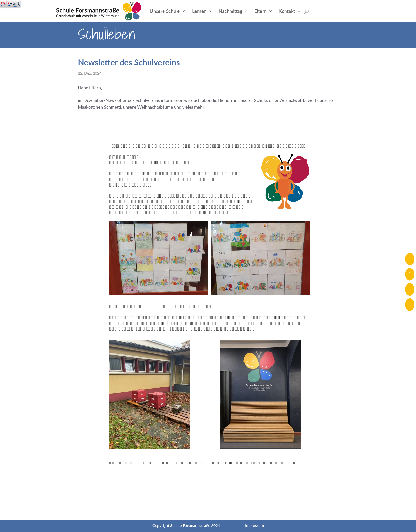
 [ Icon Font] (410, 289)
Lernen (199, 11)
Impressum (254, 525)
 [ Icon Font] (410, 304)
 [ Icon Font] (410, 259)
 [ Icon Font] (410, 274)
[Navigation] (10, 4)
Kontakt (287, 11)
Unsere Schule (165, 11)
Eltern (261, 11)
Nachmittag (230, 11)
